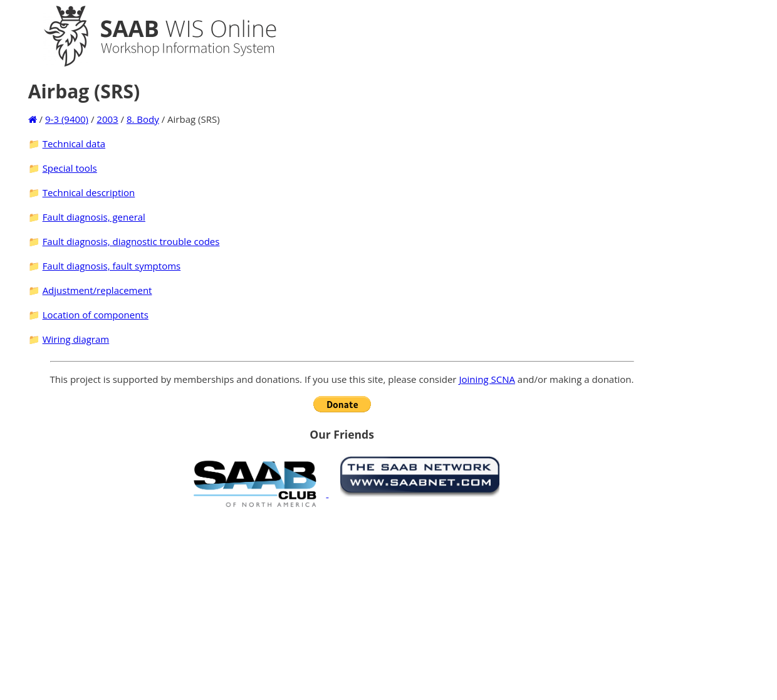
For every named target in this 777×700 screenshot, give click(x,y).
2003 (107, 119)
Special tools (70, 168)
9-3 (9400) (67, 119)
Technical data (74, 144)
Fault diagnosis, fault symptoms (112, 266)
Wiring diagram (76, 339)
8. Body (143, 119)
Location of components (96, 315)
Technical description (89, 192)
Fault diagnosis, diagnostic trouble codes (131, 241)
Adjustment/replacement (97, 290)
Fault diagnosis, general (94, 217)
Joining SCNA (487, 379)
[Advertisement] (342, 603)
